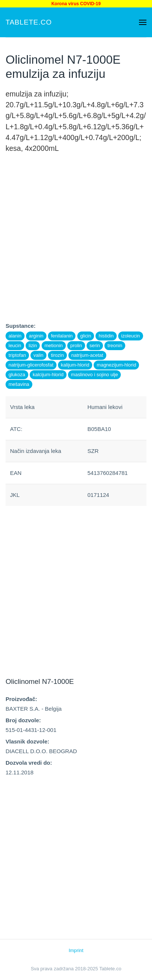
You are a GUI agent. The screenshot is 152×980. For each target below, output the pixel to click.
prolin (76, 345)
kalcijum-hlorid (48, 375)
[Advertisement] (76, 245)
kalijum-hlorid (75, 365)
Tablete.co (29, 22)
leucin (15, 345)
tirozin (57, 355)
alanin (15, 336)
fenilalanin (62, 336)
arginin (36, 336)
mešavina (19, 384)
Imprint (76, 950)
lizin (33, 345)
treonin (115, 345)
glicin (86, 336)
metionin (54, 345)
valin (38, 355)
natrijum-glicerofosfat (31, 365)
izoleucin (131, 336)
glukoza (17, 375)
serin (95, 345)
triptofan (17, 355)
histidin (106, 336)
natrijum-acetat (87, 355)
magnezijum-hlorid (116, 365)
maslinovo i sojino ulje (94, 375)
